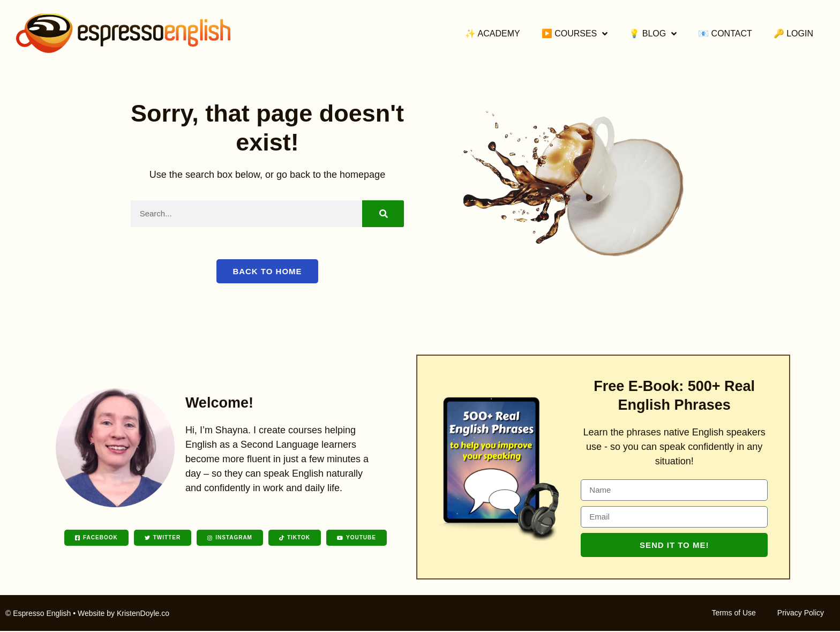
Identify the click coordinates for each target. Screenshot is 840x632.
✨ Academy (493, 33)
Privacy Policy (801, 614)
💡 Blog (653, 34)
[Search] (383, 214)
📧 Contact (725, 33)
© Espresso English (38, 614)
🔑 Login (793, 33)
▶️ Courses (575, 34)
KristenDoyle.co (143, 614)
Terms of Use (733, 614)
